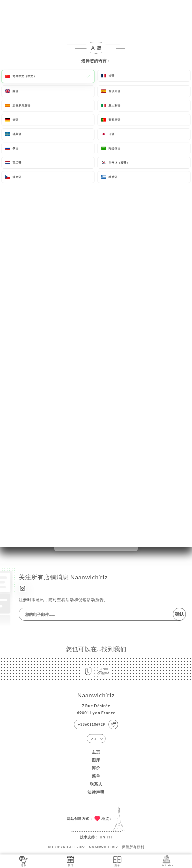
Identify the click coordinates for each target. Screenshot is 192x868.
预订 (70, 861)
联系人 (96, 784)
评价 (96, 768)
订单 (23, 861)
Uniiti (106, 837)
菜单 (96, 776)
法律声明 (96, 792)
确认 (179, 614)
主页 (96, 752)
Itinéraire (166, 861)
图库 (96, 760)
